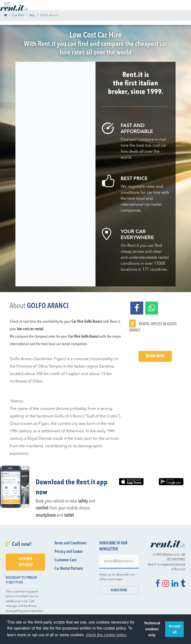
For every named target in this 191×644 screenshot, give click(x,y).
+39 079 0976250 (25, 562)
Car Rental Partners (69, 569)
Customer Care (65, 560)
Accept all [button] (175, 629)
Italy (32, 15)
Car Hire (18, 15)
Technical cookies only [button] (152, 629)
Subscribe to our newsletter (113, 546)
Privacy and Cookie (69, 552)
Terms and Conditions (71, 543)
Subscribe (119, 590)
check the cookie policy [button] (106, 635)
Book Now (155, 356)
